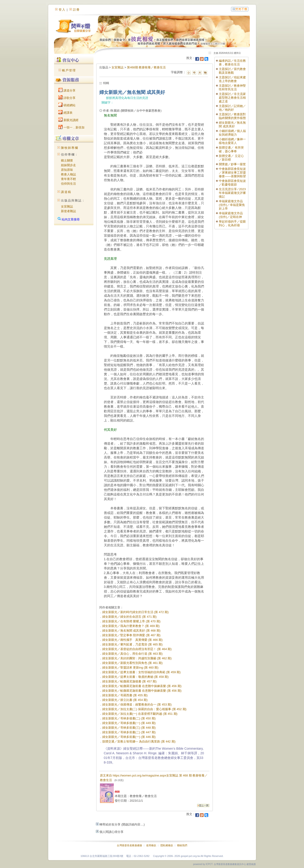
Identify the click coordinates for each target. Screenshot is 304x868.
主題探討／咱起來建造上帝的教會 (232, 79)
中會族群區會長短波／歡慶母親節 (232, 183)
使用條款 (151, 845)
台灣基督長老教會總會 (129, 845)
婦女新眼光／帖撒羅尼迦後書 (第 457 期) (129, 681)
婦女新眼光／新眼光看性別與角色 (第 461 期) (132, 663)
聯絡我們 (182, 845)
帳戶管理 (69, 70)
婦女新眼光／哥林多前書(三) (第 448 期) (129, 728)
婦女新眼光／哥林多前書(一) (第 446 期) (129, 737)
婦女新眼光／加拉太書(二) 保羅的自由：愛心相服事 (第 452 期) (144, 709)
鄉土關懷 (67, 160)
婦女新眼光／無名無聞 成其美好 (232, 124)
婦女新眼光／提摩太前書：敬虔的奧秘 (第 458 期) (135, 677)
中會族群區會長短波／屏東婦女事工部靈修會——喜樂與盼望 (232, 173)
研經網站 (67, 105)
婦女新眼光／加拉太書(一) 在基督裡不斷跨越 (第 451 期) (140, 714)
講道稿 (66, 192)
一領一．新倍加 (71, 127)
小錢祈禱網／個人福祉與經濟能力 (232, 133)
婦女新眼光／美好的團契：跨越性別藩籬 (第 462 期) (137, 658)
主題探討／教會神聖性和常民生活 (232, 87)
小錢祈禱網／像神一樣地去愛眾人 (232, 141)
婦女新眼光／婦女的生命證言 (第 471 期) (129, 617)
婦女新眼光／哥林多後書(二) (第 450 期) (129, 718)
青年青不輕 (68, 179)
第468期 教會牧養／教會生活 (146, 67)
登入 (62, 10)
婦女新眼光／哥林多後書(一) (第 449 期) (129, 723)
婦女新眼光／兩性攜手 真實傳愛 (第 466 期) (132, 640)
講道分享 (67, 90)
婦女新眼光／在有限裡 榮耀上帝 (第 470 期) (131, 621)
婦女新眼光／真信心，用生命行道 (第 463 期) (132, 654)
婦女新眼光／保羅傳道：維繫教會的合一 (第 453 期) (137, 704)
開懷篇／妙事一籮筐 (232, 164)
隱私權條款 (167, 845)
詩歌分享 (67, 98)
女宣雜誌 (67, 206)
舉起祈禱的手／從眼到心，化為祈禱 (232, 223)
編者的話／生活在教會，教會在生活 (232, 63)
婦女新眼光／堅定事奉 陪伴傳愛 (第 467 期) (131, 635)
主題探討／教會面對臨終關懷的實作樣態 (232, 116)
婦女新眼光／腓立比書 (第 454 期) (125, 700)
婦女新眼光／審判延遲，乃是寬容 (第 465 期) (132, 644)
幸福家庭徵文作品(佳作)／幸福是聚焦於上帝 (232, 205)
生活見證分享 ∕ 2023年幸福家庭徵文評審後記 (232, 193)
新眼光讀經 (68, 120)
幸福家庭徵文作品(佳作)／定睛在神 (231, 215)
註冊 (76, 10)
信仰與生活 (68, 184)
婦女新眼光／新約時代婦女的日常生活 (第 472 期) (135, 612)
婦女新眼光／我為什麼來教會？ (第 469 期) (131, 626)
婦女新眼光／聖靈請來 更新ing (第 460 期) (130, 668)
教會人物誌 (68, 174)
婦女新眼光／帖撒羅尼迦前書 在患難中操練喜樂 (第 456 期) (142, 686)
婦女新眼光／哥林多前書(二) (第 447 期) (129, 732)
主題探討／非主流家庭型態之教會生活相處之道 (232, 98)
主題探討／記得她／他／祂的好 (232, 108)
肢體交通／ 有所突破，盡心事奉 (231, 149)
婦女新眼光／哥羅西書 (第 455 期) (125, 695)
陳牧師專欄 (70, 148)
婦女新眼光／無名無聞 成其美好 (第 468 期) (131, 631)
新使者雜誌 (68, 211)
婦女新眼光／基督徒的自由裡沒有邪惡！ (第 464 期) (137, 649)
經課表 (65, 113)
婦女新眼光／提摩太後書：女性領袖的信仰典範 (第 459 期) (141, 672)
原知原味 (67, 170)
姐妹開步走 (68, 165)
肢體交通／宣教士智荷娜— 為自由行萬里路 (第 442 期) (139, 741)
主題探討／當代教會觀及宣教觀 (232, 71)
